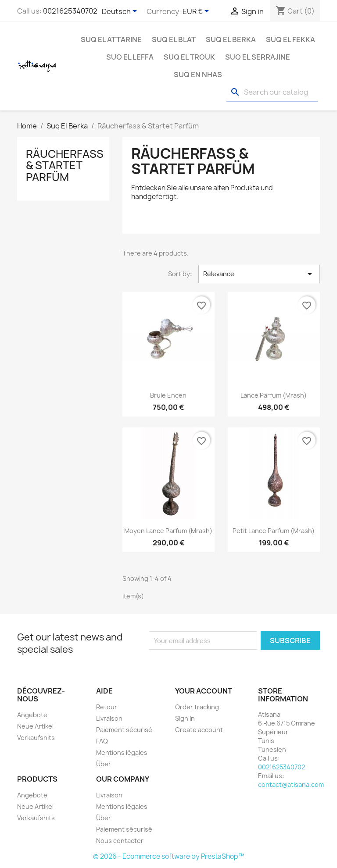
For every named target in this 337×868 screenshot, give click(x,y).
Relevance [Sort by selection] (259, 274)
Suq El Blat (174, 39)
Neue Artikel (35, 726)
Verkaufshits (36, 738)
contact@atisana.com (291, 784)
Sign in (185, 718)
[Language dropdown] (121, 12)
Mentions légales (122, 752)
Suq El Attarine (111, 39)
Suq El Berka (231, 39)
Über (104, 764)
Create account (199, 730)
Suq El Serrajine (258, 57)
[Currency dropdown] (197, 12)
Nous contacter (120, 841)
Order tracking (197, 707)
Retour (107, 707)
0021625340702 (70, 11)
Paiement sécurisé (124, 730)
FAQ (102, 741)
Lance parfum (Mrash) (274, 395)
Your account (204, 691)
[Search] (272, 92)
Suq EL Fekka (290, 39)
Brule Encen (168, 395)
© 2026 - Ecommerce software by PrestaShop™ (169, 856)
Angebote (32, 715)
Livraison (109, 718)
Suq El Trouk (189, 57)
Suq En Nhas (198, 75)
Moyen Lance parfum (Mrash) (168, 531)
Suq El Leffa (130, 57)
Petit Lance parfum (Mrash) (274, 531)
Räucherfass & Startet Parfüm (65, 165)
